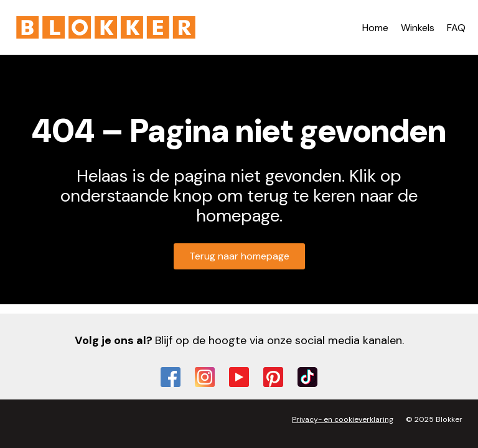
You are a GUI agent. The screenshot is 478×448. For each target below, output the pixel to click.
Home (375, 28)
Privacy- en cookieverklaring (343, 419)
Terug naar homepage (239, 256)
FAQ (456, 28)
